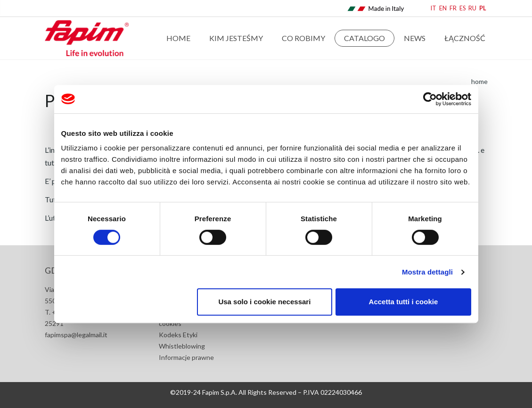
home (479, 81)
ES (462, 8)
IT (434, 8)
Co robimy (303, 38)
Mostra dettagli (427, 272)
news (415, 38)
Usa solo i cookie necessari (264, 302)
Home (178, 38)
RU (472, 8)
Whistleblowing (182, 346)
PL (483, 8)
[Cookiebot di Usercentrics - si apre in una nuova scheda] (430, 99)
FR (453, 8)
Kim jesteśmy (236, 38)
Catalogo (364, 38)
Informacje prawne (186, 357)
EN (443, 8)
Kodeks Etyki (178, 335)
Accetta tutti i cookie (404, 302)
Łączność (465, 38)
